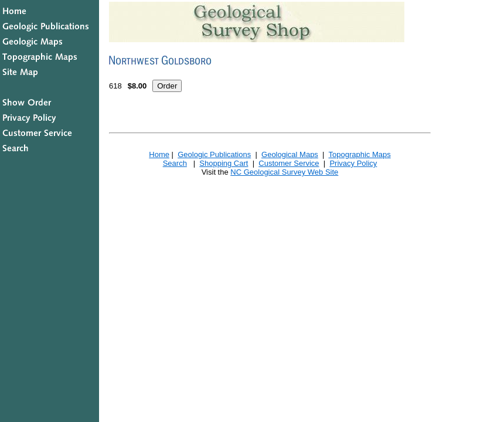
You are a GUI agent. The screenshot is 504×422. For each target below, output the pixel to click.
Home (159, 154)
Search (175, 163)
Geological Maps (290, 154)
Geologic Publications (214, 154)
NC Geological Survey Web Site (284, 172)
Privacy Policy (353, 163)
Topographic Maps (359, 154)
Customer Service (289, 163)
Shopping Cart (224, 163)
